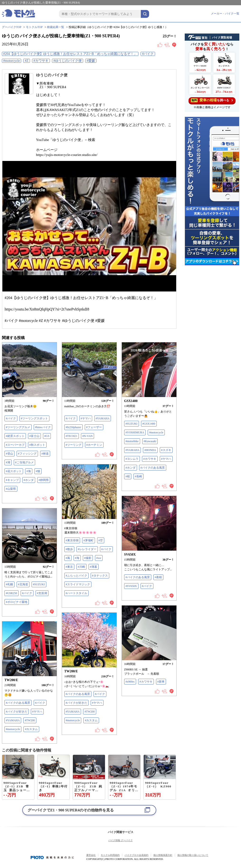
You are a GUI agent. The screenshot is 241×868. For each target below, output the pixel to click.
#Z (27, 61)
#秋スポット (37, 445)
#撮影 (88, 558)
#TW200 (90, 712)
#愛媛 (91, 61)
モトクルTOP (34, 27)
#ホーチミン (94, 445)
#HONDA (150, 450)
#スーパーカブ (15, 445)
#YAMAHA (103, 418)
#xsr (99, 558)
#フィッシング (27, 454)
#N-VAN (87, 436)
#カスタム (91, 720)
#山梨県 (11, 489)
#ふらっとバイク (76, 576)
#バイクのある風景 (153, 468)
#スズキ (166, 450)
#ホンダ (29, 480)
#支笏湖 (42, 593)
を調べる (212, 100)
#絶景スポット (15, 436)
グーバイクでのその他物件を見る (71, 810)
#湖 (8, 462)
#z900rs (130, 682)
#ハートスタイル (76, 593)
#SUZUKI (132, 424)
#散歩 (69, 549)
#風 (68, 558)
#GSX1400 (149, 424)
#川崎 (81, 567)
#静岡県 (44, 480)
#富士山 (34, 436)
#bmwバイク (43, 427)
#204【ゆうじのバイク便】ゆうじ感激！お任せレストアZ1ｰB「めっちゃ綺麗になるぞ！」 (70, 54)
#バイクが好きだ (76, 703)
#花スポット (14, 471)
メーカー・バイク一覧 (225, 14)
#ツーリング (74, 445)
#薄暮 (94, 567)
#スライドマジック (78, 584)
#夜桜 (158, 577)
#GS (47, 436)
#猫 (38, 471)
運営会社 (91, 855)
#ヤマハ (86, 418)
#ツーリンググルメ (18, 427)
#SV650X (131, 586)
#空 (101, 540)
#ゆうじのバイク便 (68, 61)
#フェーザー (94, 427)
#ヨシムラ (132, 459)
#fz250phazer (73, 427)
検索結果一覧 (56, 27)
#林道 (45, 454)
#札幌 (9, 584)
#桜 (128, 476)
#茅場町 (89, 540)
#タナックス (100, 576)
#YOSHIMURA (135, 432)
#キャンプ (12, 480)
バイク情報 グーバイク (120, 840)
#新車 (161, 682)
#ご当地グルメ (24, 462)
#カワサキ (41, 61)
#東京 (69, 567)
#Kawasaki (150, 441)
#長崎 (138, 476)
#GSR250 (12, 593)
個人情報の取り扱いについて (193, 855)
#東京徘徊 (72, 540)
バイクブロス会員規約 (137, 855)
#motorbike (132, 441)
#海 (29, 471)
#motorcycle (12, 61)
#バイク (148, 54)
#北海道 (23, 584)
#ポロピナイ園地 (17, 602)
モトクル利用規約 (110, 855)
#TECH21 (72, 436)
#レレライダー (87, 549)
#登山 (9, 454)
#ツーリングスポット (34, 418)
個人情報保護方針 (163, 855)
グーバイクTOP (12, 27)
